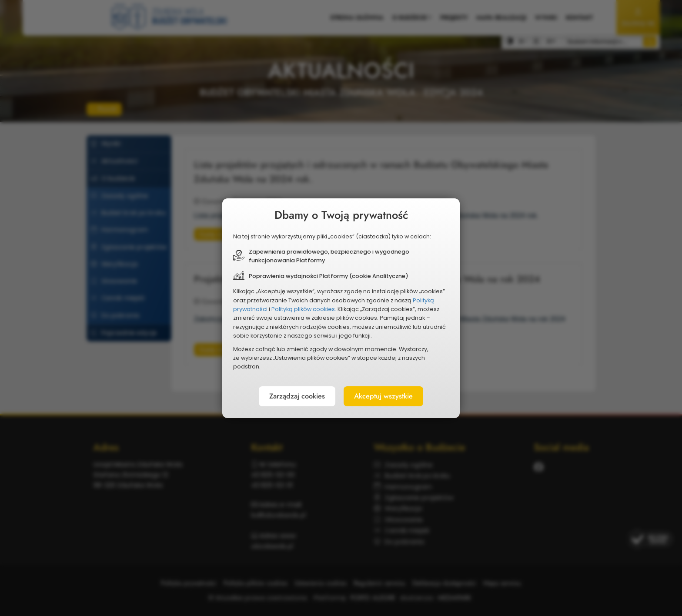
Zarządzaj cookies (290, 395)
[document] (341, 308)
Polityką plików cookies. (305, 310)
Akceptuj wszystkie (391, 395)
